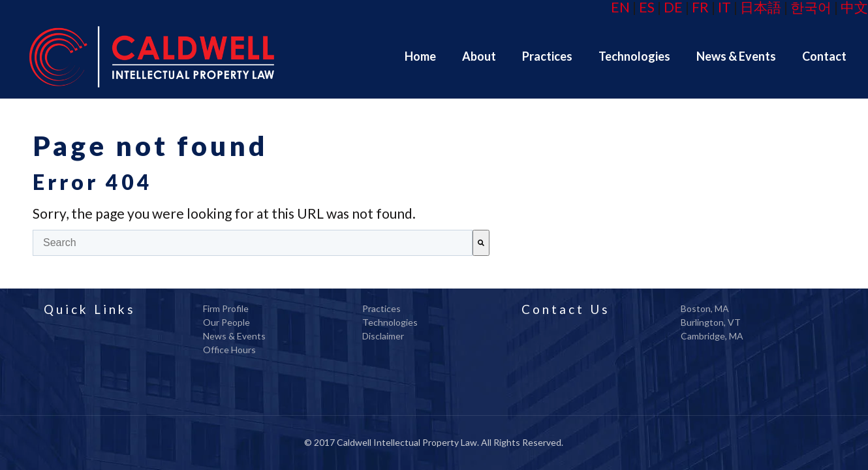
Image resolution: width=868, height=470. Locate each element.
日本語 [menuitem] (761, 7)
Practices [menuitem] (381, 308)
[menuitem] (420, 56)
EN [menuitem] (620, 7)
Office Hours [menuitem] (229, 350)
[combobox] (253, 243)
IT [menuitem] (724, 7)
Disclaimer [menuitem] (383, 336)
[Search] (481, 243)
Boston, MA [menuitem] (705, 308)
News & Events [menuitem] (234, 336)
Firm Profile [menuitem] (226, 308)
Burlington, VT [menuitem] (711, 322)
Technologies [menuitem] (390, 322)
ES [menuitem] (647, 7)
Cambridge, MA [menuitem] (712, 336)
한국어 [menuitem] (811, 7)
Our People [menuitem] (226, 322)
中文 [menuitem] (854, 7)
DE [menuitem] (673, 7)
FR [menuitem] (700, 7)
